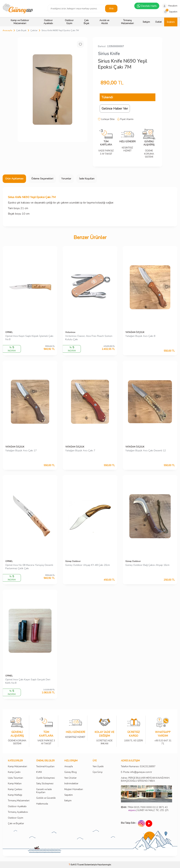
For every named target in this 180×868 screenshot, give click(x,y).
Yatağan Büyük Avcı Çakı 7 (80, 451)
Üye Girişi (98, 772)
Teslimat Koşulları (45, 767)
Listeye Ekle (106, 119)
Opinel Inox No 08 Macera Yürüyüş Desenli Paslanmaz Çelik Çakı (29, 567)
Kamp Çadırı (14, 772)
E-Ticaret (79, 865)
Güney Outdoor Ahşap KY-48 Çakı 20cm (88, 565)
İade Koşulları (87, 179)
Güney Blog (70, 772)
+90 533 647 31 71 (163, 740)
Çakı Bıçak (86, 22)
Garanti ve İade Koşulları (44, 791)
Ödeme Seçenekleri (42, 179)
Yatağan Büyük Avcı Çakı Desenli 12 (146, 451)
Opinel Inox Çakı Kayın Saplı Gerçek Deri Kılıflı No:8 (28, 681)
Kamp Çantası (15, 789)
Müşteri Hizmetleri (74, 789)
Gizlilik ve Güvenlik (46, 798)
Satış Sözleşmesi (45, 784)
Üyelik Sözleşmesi (46, 778)
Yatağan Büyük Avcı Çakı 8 (140, 336)
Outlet (158, 22)
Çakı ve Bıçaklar (16, 824)
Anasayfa (7, 30)
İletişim (146, 22)
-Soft (72, 865)
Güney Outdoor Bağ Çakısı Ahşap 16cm (147, 565)
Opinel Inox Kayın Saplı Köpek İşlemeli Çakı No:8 (29, 338)
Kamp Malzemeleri (17, 767)
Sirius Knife (109, 54)
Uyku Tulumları (15, 778)
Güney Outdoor (73, 561)
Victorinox (70, 332)
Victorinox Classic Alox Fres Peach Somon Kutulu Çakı (89, 338)
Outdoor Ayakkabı (48, 22)
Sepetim (69, 795)
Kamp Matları (15, 784)
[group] (52, 90)
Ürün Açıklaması (14, 179)
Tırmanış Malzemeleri (127, 22)
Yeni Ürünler (70, 778)
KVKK (39, 772)
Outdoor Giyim (69, 22)
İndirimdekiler (71, 784)
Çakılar (34, 30)
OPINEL (9, 332)
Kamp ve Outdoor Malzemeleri (20, 22)
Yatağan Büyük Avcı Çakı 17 (21, 451)
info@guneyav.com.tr (141, 772)
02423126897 (148, 767)
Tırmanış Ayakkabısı (18, 812)
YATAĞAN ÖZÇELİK (135, 332)
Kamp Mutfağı (15, 795)
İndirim (171, 22)
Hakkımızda (42, 804)
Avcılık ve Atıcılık (104, 22)
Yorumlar (66, 179)
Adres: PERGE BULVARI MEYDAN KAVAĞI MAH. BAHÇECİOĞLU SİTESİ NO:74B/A (145, 779)
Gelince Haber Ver (115, 109)
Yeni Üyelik (98, 767)
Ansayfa (69, 767)
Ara (111, 8)
